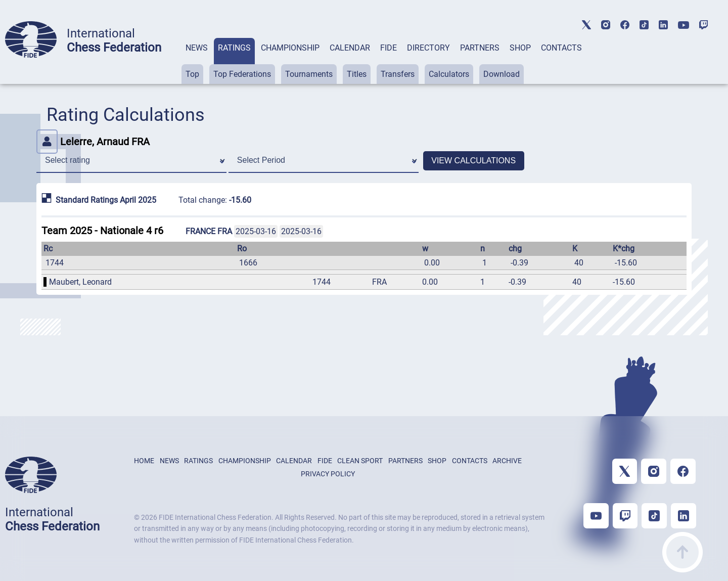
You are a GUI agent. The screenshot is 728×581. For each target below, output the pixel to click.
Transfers (398, 74)
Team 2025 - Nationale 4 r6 (102, 231)
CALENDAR (350, 48)
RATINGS (234, 48)
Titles (357, 74)
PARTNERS (480, 48)
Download (502, 74)
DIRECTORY (428, 48)
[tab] (197, 61)
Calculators (449, 74)
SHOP (520, 48)
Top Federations (242, 74)
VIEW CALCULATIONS (473, 161)
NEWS (197, 48)
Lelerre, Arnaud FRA (93, 142)
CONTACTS (561, 48)
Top (192, 74)
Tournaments (309, 74)
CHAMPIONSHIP (290, 48)
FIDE (389, 48)
